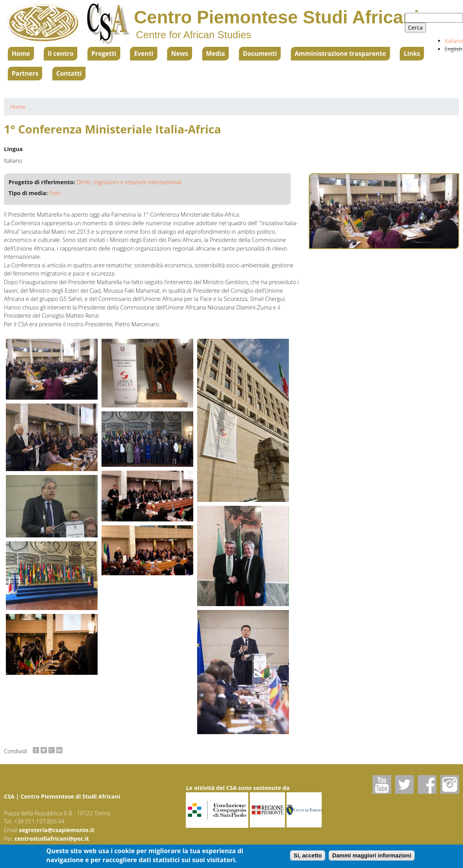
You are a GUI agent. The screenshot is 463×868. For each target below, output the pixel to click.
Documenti (260, 53)
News (180, 53)
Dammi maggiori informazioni (372, 856)
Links (412, 53)
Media (216, 53)
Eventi (143, 53)
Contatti (69, 73)
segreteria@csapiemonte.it (57, 830)
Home (21, 53)
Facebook (427, 784)
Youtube (382, 784)
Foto (55, 193)
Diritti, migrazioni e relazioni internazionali (129, 182)
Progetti (104, 53)
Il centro (61, 53)
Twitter (404, 784)
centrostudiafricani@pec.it (52, 839)
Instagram (450, 784)
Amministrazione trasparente (340, 53)
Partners (25, 73)
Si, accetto (308, 856)
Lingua (13, 149)
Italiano (454, 41)
